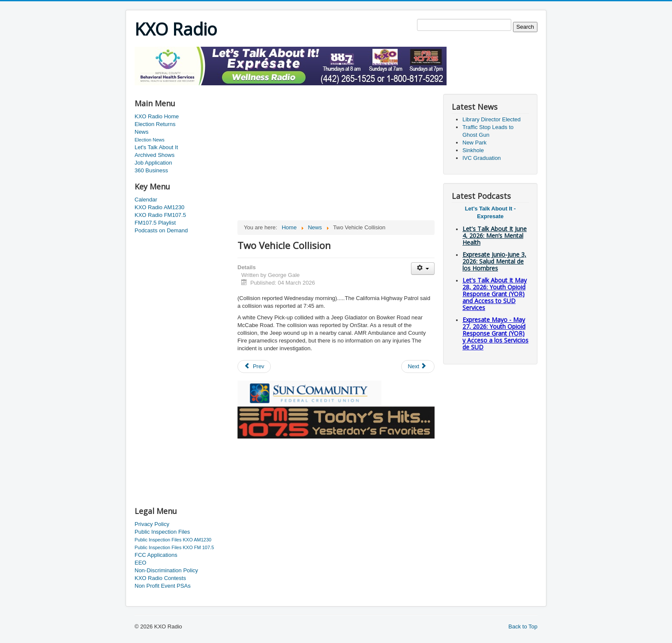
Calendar (146, 200)
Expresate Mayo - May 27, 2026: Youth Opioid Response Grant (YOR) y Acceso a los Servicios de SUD (495, 333)
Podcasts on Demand (161, 230)
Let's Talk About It (156, 147)
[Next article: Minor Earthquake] (418, 367)
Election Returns (155, 124)
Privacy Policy (152, 524)
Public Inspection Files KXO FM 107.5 (174, 547)
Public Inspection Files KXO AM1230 (173, 540)
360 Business (151, 170)
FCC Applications (156, 555)
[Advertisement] (291, 89)
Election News (150, 140)
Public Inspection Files (162, 532)
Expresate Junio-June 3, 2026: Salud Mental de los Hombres (494, 261)
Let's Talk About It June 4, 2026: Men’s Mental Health (495, 236)
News (142, 132)
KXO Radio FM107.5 (160, 215)
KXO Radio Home (157, 116)
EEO (140, 563)
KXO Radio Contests (160, 578)
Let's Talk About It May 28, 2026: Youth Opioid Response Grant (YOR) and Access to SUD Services (495, 294)
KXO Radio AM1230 (159, 207)
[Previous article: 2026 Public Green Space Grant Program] (254, 367)
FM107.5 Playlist (155, 223)
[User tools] (423, 269)
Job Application (153, 163)
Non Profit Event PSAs (163, 586)
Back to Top (523, 626)
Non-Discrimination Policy (166, 570)
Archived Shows (154, 155)
